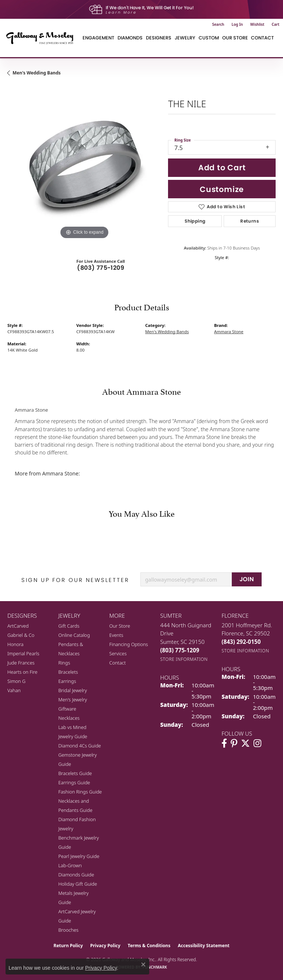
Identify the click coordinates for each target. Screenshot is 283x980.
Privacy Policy (105, 946)
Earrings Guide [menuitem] (74, 782)
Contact (262, 38)
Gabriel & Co (21, 635)
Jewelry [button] (185, 38)
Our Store (120, 626)
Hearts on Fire (22, 672)
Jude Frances (21, 663)
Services (118, 653)
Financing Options (128, 644)
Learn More (121, 12)
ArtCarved (18, 626)
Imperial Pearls (23, 653)
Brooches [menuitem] (68, 930)
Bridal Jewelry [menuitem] (72, 690)
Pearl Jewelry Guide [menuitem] (79, 856)
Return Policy (68, 946)
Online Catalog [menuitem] (74, 635)
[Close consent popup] (143, 965)
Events (116, 635)
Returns (250, 221)
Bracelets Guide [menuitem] (75, 773)
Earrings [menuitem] (67, 681)
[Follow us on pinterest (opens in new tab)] (234, 743)
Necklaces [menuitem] (69, 718)
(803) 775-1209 (101, 268)
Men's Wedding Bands (37, 73)
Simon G (16, 681)
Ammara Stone (229, 332)
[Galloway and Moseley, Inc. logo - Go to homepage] (42, 38)
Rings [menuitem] (64, 663)
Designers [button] (159, 38)
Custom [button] (209, 38)
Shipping (195, 221)
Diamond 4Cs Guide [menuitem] (80, 746)
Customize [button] (222, 189)
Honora (15, 644)
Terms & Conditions (149, 946)
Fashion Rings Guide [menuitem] (80, 792)
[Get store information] (184, 659)
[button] (218, 24)
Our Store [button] (235, 38)
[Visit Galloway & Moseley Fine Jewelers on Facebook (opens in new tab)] (224, 743)
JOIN (247, 579)
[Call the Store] (180, 650)
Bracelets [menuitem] (68, 672)
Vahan (14, 690)
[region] (84, 164)
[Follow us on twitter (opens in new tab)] (245, 743)
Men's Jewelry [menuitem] (73, 700)
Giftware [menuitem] (67, 709)
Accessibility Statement (203, 946)
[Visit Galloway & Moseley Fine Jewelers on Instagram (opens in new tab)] (257, 743)
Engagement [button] (98, 38)
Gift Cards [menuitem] (69, 626)
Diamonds (130, 38)
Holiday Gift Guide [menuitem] (78, 884)
